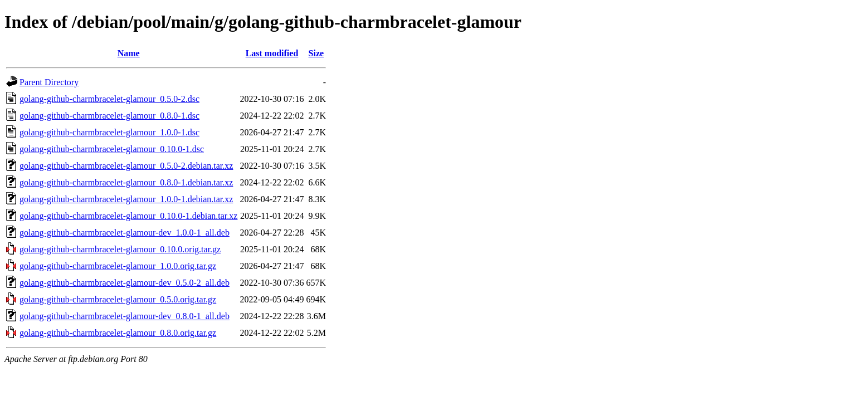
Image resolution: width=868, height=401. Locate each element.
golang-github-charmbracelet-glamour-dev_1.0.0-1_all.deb (125, 233)
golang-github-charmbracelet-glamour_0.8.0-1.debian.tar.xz (126, 182)
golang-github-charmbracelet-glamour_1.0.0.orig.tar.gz (118, 266)
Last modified (272, 53)
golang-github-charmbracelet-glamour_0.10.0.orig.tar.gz (120, 249)
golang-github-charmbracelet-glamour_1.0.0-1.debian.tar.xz (126, 199)
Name (129, 53)
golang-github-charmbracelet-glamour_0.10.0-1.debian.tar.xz (128, 216)
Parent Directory (49, 82)
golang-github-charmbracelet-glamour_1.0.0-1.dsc (109, 132)
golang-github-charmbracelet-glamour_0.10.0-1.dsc (112, 149)
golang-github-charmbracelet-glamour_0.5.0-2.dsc (109, 99)
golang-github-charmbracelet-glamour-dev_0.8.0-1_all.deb (125, 316)
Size (316, 53)
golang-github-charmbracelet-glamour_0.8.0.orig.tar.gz (118, 333)
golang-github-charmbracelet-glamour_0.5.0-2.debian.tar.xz (126, 166)
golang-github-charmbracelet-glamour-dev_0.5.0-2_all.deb (125, 283)
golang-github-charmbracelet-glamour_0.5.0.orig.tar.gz (118, 299)
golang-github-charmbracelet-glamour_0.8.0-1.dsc (109, 116)
